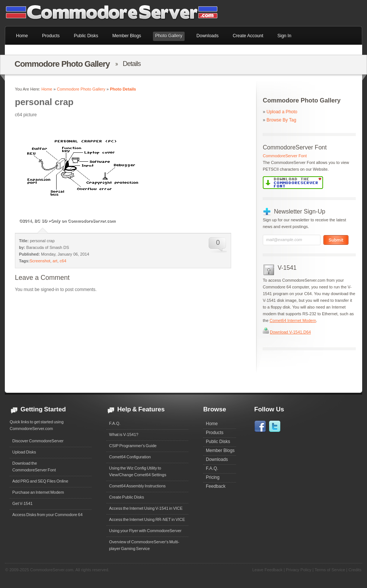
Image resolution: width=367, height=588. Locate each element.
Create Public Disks (127, 497)
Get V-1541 (23, 503)
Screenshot (40, 261)
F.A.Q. (115, 423)
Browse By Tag (281, 120)
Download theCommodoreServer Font (34, 467)
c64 (63, 261)
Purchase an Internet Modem (38, 492)
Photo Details (123, 89)
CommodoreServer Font (285, 156)
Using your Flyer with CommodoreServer (145, 531)
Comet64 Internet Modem (293, 320)
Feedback (216, 486)
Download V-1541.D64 (290, 332)
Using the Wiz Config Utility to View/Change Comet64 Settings (138, 471)
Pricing (213, 477)
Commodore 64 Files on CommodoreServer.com (117, 13)
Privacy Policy (299, 570)
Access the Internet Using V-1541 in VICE (146, 508)
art (55, 261)
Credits (355, 570)
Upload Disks (24, 452)
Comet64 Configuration (130, 457)
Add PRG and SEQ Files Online (40, 481)
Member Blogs (220, 451)
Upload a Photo (282, 112)
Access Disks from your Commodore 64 (47, 515)
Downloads (217, 459)
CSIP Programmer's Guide (133, 446)
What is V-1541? (124, 434)
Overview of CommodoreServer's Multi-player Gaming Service (144, 545)
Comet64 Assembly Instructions (137, 486)
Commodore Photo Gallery (81, 89)
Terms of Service (330, 570)
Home (47, 89)
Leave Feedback (267, 570)
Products (215, 433)
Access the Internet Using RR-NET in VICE (147, 519)
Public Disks (218, 442)
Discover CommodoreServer (38, 441)
